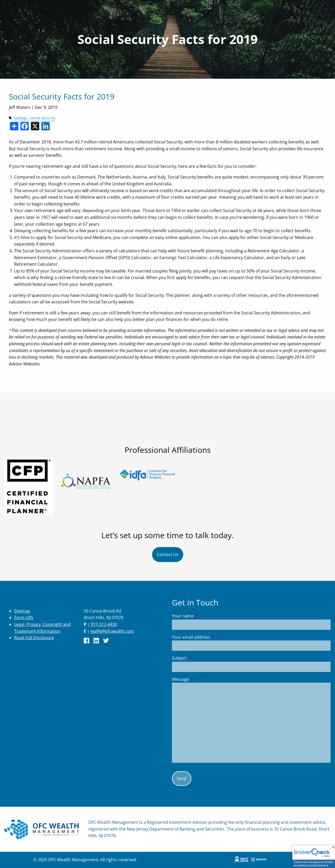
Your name (204, 616)
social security (43, 118)
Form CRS (24, 617)
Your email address (212, 637)
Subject (200, 658)
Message (202, 679)
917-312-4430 (104, 624)
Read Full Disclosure (34, 638)
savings (21, 118)
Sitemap (22, 611)
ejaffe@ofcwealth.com (112, 631)
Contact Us (168, 554)
